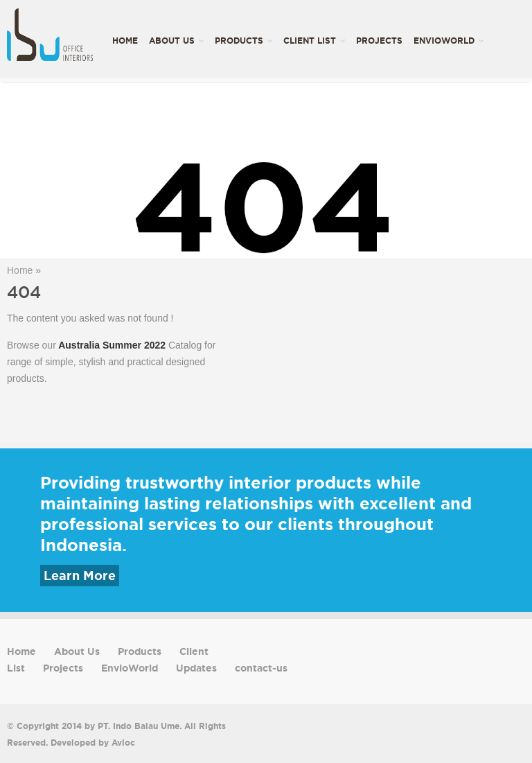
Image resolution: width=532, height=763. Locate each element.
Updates (132, 122)
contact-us (191, 122)
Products (243, 41)
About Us (176, 41)
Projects (379, 41)
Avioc (123, 743)
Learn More (80, 576)
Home (125, 41)
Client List (314, 41)
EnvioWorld (449, 41)
